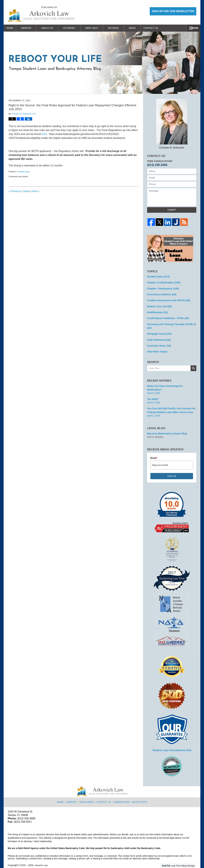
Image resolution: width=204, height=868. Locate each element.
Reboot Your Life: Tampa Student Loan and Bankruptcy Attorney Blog (41, 14)
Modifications (157, 311)
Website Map (122, 793)
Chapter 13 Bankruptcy (163, 282)
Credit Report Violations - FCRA (167, 317)
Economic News (158, 343)
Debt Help (96, 28)
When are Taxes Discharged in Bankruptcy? (171, 383)
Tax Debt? (153, 392)
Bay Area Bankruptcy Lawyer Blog (166, 426)
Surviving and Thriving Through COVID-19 (170, 324)
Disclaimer (88, 793)
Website (31, 28)
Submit (172, 210)
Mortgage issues (158, 331)
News (136, 28)
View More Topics (157, 349)
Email (154, 450)
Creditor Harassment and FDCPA (167, 299)
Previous (15, 191)
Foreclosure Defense (161, 294)
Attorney (74, 28)
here (44, 134)
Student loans (24, 172)
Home (12, 28)
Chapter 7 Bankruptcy (162, 288)
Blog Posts (140, 793)
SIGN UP (172, 468)
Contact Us (185, 28)
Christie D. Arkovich (172, 124)
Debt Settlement (158, 337)
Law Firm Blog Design (181, 857)
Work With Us (159, 28)
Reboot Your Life (159, 305)
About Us (52, 28)
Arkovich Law (41, 857)
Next (36, 191)
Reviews (118, 28)
